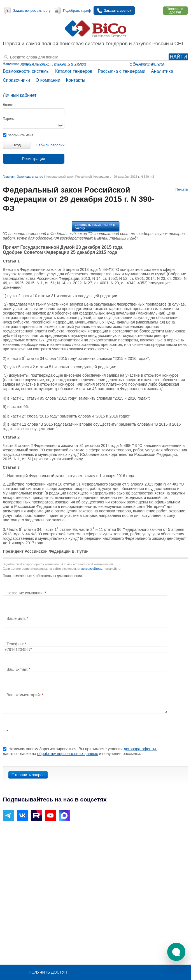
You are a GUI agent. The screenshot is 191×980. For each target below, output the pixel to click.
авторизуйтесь (92, 569)
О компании (48, 80)
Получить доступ (48, 972)
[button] (176, 952)
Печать (179, 190)
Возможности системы (26, 71)
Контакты (75, 80)
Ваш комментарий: (24, 695)
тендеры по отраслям (69, 64)
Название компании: (26, 593)
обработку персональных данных (68, 754)
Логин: (8, 105)
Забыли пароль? (50, 145)
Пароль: (9, 119)
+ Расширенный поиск (147, 64)
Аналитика (162, 71)
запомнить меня (18, 135)
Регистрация (34, 159)
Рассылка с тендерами (122, 71)
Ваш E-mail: (18, 669)
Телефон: (16, 644)
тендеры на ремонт (35, 64)
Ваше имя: (17, 618)
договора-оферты (140, 749)
